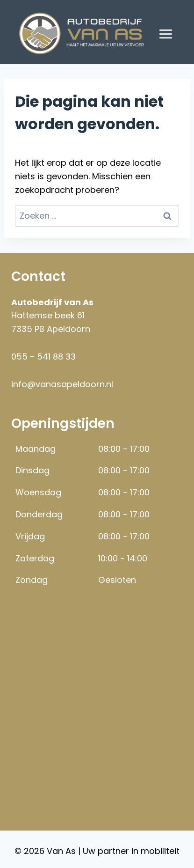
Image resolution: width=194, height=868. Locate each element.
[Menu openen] (165, 34)
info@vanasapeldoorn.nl (62, 384)
